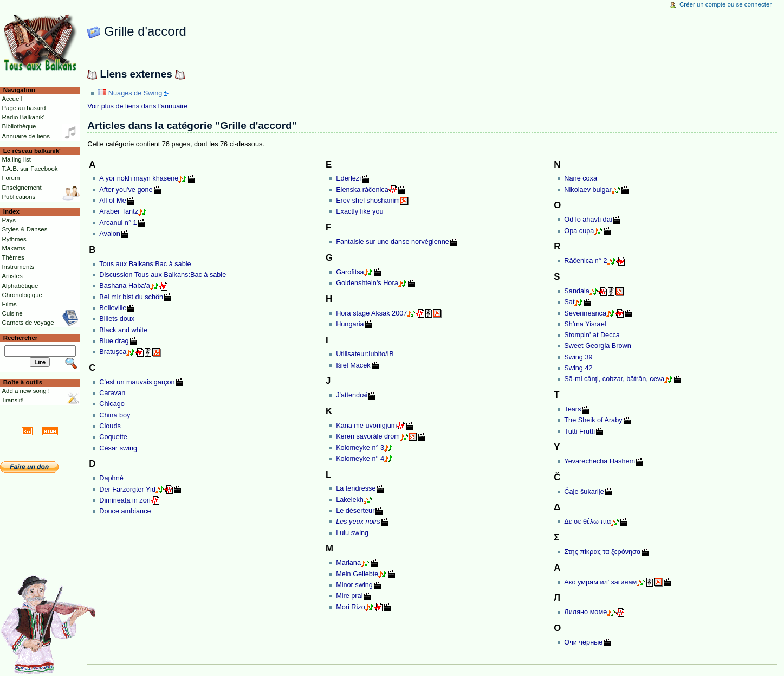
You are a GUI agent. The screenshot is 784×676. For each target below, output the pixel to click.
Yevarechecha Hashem (600, 461)
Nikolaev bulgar (588, 190)
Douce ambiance (125, 511)
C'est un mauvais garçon (137, 382)
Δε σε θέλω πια (587, 522)
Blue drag (114, 341)
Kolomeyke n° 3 (360, 448)
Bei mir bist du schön (131, 297)
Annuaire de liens (26, 136)
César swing (118, 448)
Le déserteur (355, 511)
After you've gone (126, 190)
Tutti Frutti (579, 432)
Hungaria (350, 324)
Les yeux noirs (358, 522)
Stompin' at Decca (592, 335)
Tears (572, 409)
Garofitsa (350, 272)
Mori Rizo (351, 607)
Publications (18, 197)
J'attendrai (352, 395)
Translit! (12, 400)
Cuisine (12, 313)
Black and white (123, 330)
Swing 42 (578, 368)
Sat (569, 302)
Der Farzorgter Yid (127, 490)
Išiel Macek (353, 365)
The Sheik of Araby (593, 420)
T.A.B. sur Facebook (30, 169)
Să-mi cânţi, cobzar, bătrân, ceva (614, 379)
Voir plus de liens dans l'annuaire (137, 106)
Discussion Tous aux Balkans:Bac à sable (163, 275)
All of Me (112, 201)
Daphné (111, 478)
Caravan (112, 393)
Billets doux (117, 319)
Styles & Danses (24, 229)
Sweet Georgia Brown (597, 346)
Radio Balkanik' (23, 117)
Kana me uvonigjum (366, 426)
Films (9, 304)
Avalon (110, 234)
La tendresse (356, 488)
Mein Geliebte (357, 574)
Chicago (112, 404)
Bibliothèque (19, 126)
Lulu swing (352, 533)
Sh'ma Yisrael (585, 324)
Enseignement (21, 188)
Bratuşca (113, 352)
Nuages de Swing (135, 93)
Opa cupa (579, 231)
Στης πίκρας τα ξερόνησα (602, 552)
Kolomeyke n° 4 (360, 459)
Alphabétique (20, 286)
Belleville (113, 308)
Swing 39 (578, 357)
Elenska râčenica (362, 190)
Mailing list (16, 159)
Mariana (348, 563)
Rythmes (14, 239)
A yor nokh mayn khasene (139, 178)
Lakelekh (350, 500)
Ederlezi (348, 178)
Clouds (110, 426)
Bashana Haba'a (124, 286)
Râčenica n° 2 (585, 261)
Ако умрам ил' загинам (600, 582)
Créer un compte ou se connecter (725, 4)
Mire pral (349, 596)
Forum (11, 178)
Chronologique (22, 295)
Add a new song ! (26, 391)
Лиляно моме (585, 612)
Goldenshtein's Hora (367, 283)
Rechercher (21, 338)
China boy (115, 415)
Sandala (577, 291)
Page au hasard (24, 108)
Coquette (113, 437)
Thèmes (13, 257)
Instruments (18, 267)
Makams (13, 248)
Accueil (12, 99)
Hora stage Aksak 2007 (371, 313)
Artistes (12, 276)
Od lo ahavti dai (588, 220)
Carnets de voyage (28, 323)
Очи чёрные (583, 642)
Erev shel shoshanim (368, 201)
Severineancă (585, 313)
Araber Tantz (119, 211)
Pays (8, 220)
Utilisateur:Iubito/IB (365, 354)
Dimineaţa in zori (125, 500)
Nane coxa (581, 178)
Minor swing (354, 585)
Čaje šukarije (584, 492)
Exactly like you (359, 211)
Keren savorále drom (368, 436)
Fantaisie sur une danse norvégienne (393, 242)
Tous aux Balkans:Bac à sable (145, 264)
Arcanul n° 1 (118, 223)
